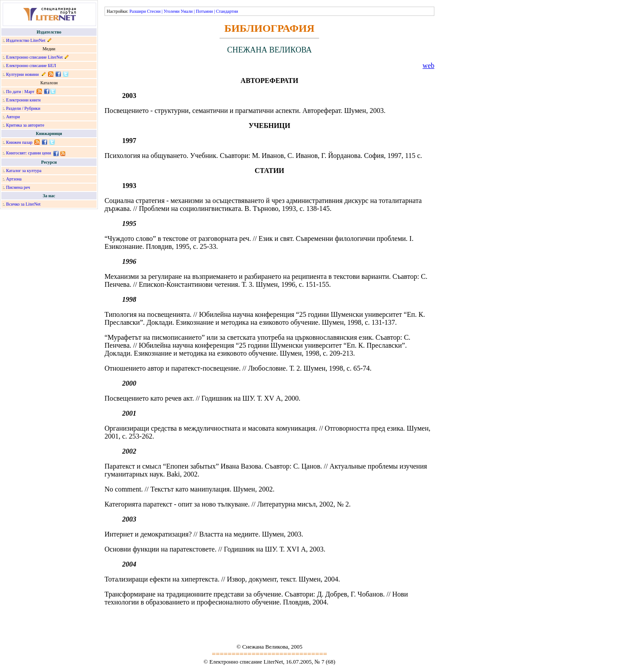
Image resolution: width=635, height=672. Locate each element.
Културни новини (22, 74)
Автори (13, 117)
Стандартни (227, 11)
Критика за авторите (25, 125)
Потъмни (204, 11)
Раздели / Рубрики (23, 108)
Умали (187, 11)
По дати (14, 92)
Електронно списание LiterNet (35, 57)
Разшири (137, 11)
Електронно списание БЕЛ (31, 66)
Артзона (14, 179)
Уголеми (172, 11)
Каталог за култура (24, 171)
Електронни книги (23, 100)
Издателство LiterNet (26, 40)
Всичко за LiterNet (23, 204)
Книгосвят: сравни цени (29, 153)
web (428, 66)
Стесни (154, 11)
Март (29, 92)
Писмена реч (18, 187)
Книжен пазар (19, 142)
